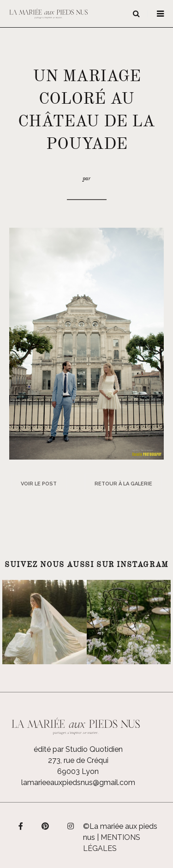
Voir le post (39, 484)
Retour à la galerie (123, 484)
